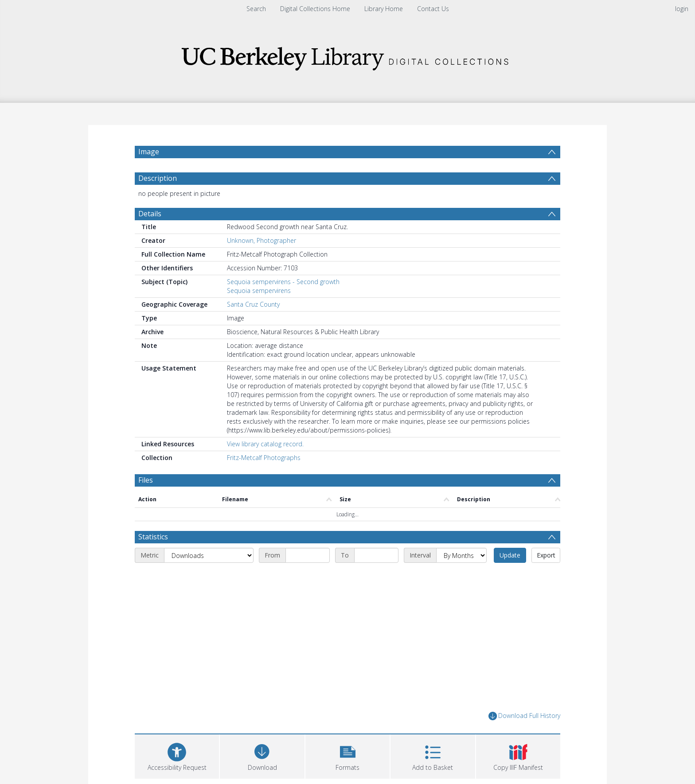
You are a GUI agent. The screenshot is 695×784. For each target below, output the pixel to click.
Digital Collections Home (315, 9)
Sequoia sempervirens (259, 291)
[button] (347, 755)
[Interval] (461, 555)
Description (158, 178)
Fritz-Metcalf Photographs (264, 458)
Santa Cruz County (253, 304)
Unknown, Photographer (262, 240)
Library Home (384, 9)
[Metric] (209, 555)
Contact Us (433, 9)
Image (149, 152)
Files (146, 480)
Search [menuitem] (256, 9)
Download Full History (524, 716)
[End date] (376, 555)
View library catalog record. (265, 444)
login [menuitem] (682, 9)
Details (150, 214)
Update (510, 555)
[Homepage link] (347, 56)
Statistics (153, 537)
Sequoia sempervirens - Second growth (283, 282)
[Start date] (308, 555)
